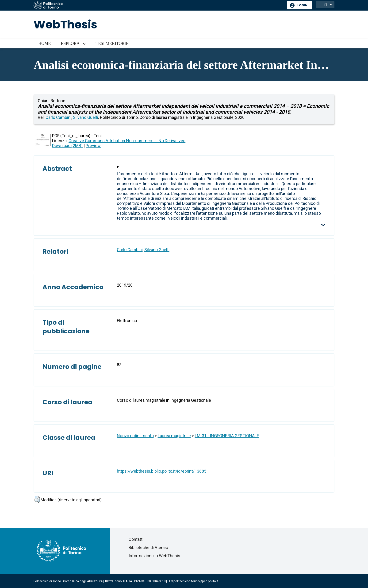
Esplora (70, 43)
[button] (37, 499)
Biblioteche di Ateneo (148, 547)
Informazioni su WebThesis (154, 556)
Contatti (136, 539)
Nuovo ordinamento (135, 436)
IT (326, 5)
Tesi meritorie (112, 43)
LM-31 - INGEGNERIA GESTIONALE (227, 436)
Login (302, 5)
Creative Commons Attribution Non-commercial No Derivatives (127, 141)
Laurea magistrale (174, 436)
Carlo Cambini (58, 117)
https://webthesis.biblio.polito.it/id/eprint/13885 (162, 471)
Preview (93, 146)
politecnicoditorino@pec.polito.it (196, 581)
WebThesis (65, 25)
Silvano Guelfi (86, 117)
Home (44, 43)
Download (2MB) (67, 146)
